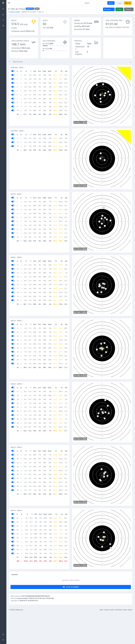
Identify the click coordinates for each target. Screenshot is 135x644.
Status (125, 641)
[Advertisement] (67, 586)
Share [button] (128, 9)
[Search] (95, 3)
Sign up (128, 3)
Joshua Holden (14, 12)
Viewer (108, 9)
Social (112, 641)
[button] (130, 62)
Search (111, 3)
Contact (106, 641)
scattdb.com (19, 641)
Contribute (118, 641)
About (130, 641)
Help (101, 641)
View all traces (18, 62)
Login (120, 3)
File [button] (119, 9)
